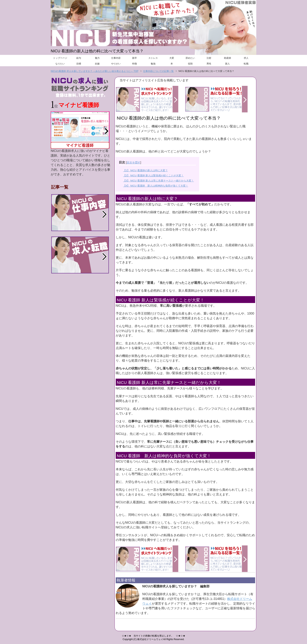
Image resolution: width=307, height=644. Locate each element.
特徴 (135, 64)
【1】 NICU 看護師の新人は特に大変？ (145, 170)
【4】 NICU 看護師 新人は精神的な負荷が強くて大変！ (156, 186)
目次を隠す (134, 162)
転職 (246, 64)
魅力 (97, 58)
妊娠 (97, 64)
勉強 (153, 64)
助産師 (228, 58)
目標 (79, 64)
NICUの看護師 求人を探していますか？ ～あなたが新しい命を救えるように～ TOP (95, 71)
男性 (209, 64)
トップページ (60, 58)
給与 (79, 58)
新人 (228, 64)
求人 (246, 58)
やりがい (116, 64)
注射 (209, 58)
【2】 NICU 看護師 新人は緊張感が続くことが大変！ (153, 176)
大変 (172, 58)
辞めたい (190, 58)
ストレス (153, 58)
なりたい (60, 64)
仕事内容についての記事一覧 (158, 71)
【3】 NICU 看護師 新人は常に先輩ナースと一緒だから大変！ (159, 181)
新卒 (135, 58)
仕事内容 (116, 58)
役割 (190, 64)
